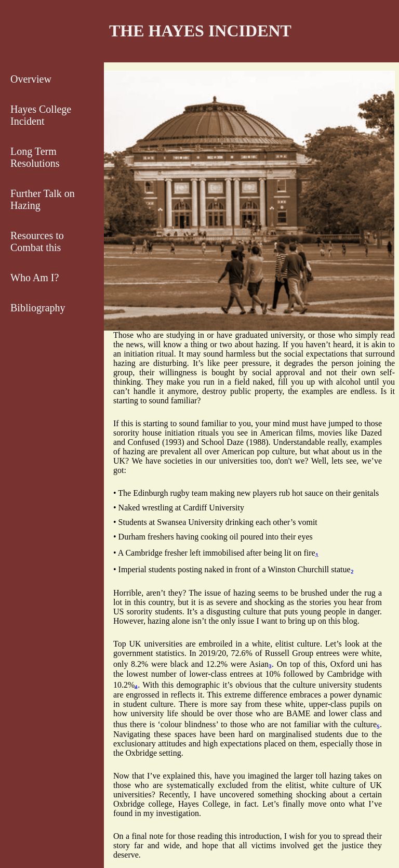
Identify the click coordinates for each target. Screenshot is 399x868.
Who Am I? (35, 278)
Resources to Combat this (37, 241)
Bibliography (38, 308)
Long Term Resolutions (35, 157)
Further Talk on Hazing (43, 199)
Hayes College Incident (41, 115)
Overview (31, 79)
